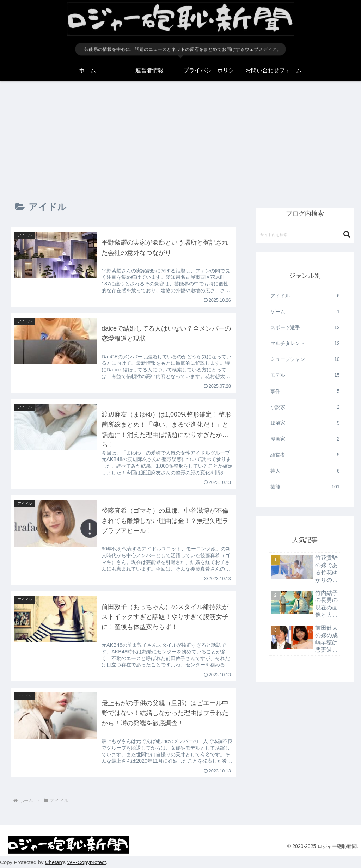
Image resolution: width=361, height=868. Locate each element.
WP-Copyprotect (86, 863)
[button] (347, 234)
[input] (305, 234)
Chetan (54, 863)
